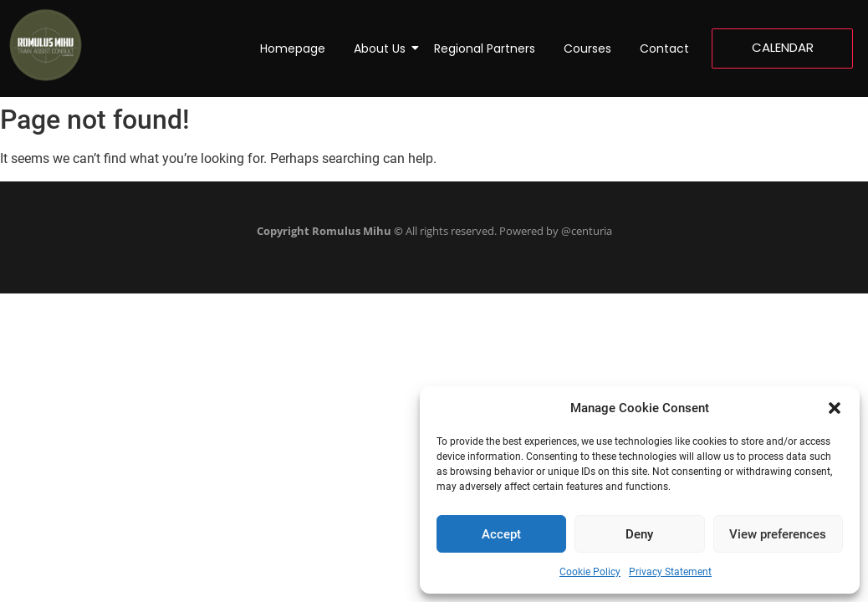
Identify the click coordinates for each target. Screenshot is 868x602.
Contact (664, 48)
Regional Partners (485, 48)
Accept (501, 534)
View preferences (778, 534)
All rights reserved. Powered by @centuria (434, 231)
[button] (835, 408)
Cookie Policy (590, 572)
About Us (383, 48)
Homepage (293, 48)
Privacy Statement (670, 572)
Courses (587, 48)
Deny (639, 534)
